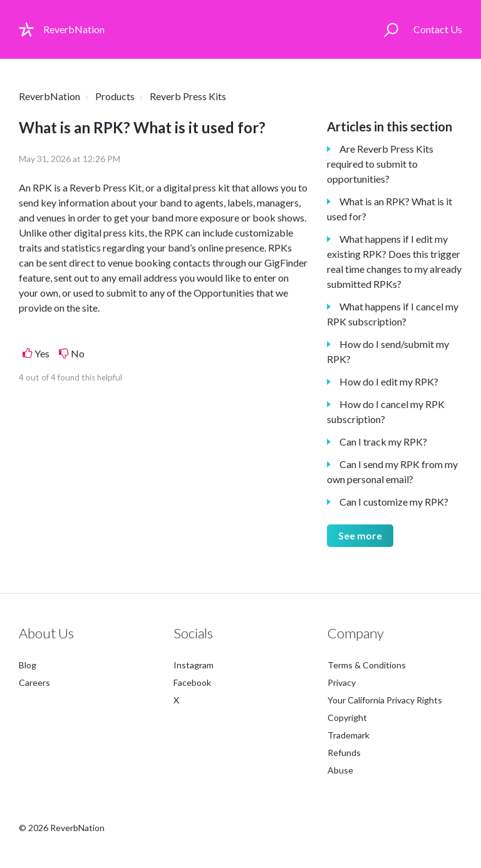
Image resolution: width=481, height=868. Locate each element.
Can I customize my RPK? (394, 502)
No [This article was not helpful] (78, 353)
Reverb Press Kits (188, 96)
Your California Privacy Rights (385, 700)
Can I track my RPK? (383, 442)
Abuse (340, 770)
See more (360, 535)
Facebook (192, 682)
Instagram (194, 665)
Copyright (347, 717)
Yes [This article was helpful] (42, 353)
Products (115, 96)
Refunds (344, 753)
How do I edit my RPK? (389, 381)
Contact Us (438, 29)
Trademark (349, 735)
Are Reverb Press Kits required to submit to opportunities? (380, 164)
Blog (28, 665)
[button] (391, 29)
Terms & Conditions (367, 665)
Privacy (342, 682)
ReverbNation (49, 96)
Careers (34, 682)
